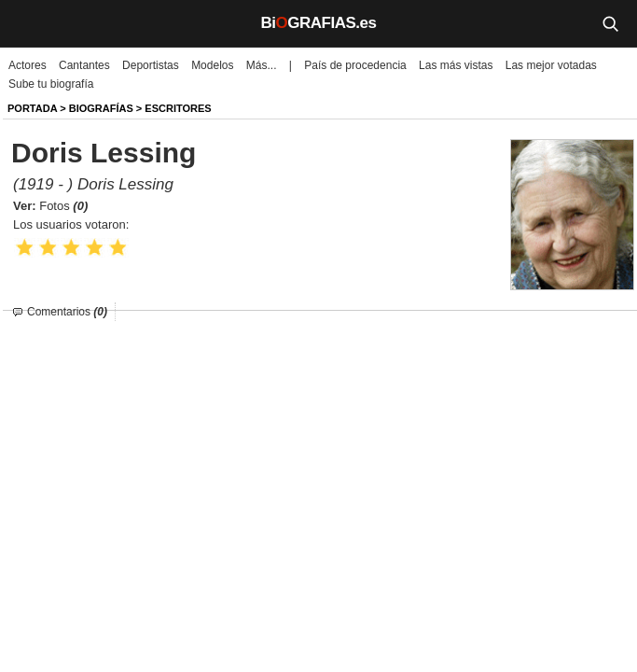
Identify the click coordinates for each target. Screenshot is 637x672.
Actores (28, 65)
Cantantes (84, 65)
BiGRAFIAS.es (319, 23)
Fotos (63, 206)
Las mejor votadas (551, 65)
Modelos (212, 65)
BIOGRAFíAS (101, 108)
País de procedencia (355, 65)
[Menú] (28, 23)
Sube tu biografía (51, 84)
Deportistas (151, 65)
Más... (262, 65)
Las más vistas (456, 65)
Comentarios (67, 312)
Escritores (178, 108)
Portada (32, 108)
